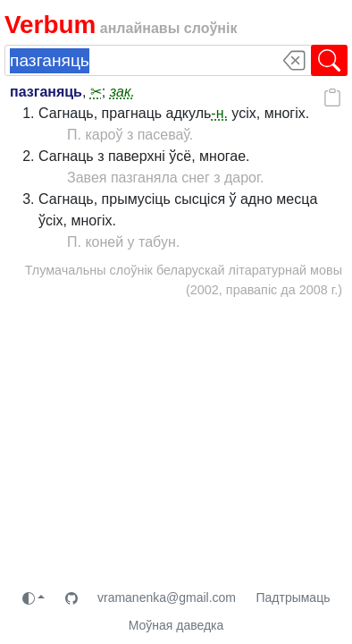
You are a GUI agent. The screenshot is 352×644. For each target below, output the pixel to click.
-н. (219, 113)
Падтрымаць (293, 597)
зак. (122, 92)
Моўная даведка (176, 625)
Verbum (50, 25)
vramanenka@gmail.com (167, 597)
